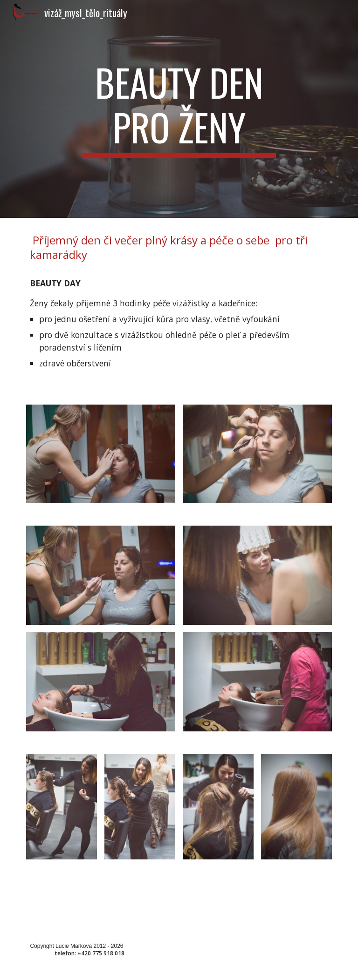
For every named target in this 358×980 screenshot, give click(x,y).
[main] (179, 109)
